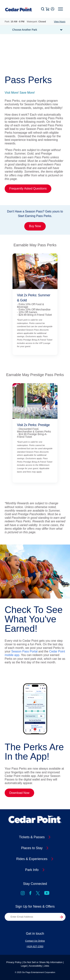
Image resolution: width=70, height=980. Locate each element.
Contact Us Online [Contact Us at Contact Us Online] (35, 941)
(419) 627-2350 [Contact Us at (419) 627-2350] (35, 946)
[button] (43, 9)
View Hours (60, 22)
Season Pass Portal (25, 651)
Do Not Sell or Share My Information (43, 962)
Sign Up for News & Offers (35, 906)
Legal (24, 966)
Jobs (47, 966)
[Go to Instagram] (23, 894)
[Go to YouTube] (47, 894)
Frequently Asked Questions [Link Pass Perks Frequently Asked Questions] (28, 188)
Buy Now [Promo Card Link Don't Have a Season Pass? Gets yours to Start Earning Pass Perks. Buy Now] (35, 226)
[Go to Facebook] (30, 894)
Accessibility (35, 966)
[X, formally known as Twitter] (38, 894)
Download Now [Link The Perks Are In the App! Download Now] (19, 793)
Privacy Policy (14, 962)
